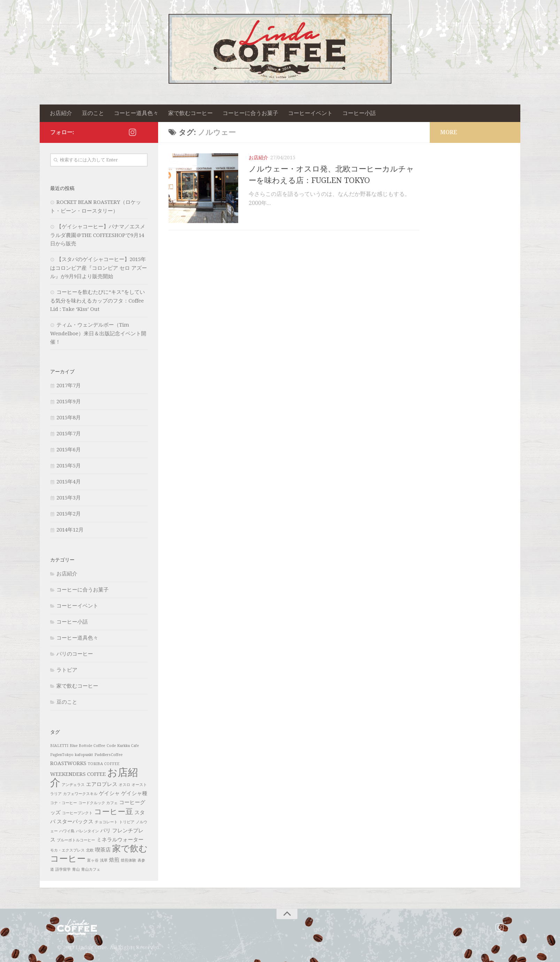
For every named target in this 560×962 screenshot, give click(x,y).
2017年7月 (69, 385)
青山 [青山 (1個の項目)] (76, 869)
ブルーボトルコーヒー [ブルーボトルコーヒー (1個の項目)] (76, 840)
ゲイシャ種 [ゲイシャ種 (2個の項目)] (134, 793)
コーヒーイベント (310, 113)
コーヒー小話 (359, 113)
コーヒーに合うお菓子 (250, 113)
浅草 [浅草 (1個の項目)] (104, 860)
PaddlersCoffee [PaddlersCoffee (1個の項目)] (108, 755)
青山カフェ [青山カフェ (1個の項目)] (91, 869)
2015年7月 (69, 434)
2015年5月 (69, 466)
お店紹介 (61, 113)
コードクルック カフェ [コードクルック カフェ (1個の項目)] (98, 803)
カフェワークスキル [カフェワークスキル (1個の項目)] (80, 794)
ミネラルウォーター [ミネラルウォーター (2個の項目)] (120, 840)
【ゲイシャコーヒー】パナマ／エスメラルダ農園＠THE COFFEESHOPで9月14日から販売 (98, 235)
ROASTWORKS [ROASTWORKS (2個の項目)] (68, 763)
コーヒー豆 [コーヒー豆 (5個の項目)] (114, 811)
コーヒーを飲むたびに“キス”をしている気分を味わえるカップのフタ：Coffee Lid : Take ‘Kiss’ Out (98, 301)
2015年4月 (69, 482)
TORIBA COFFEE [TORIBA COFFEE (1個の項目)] (104, 764)
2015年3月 (69, 498)
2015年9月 (69, 402)
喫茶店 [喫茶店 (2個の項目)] (103, 850)
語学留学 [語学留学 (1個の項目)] (63, 869)
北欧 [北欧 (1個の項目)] (90, 850)
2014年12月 (70, 530)
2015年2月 (69, 514)
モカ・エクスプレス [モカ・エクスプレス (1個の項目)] (67, 850)
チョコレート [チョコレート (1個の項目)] (106, 822)
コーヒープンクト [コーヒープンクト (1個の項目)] (77, 813)
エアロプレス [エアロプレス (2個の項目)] (102, 784)
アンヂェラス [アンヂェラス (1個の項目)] (73, 785)
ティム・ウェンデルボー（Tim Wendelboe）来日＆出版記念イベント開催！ (98, 333)
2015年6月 (69, 450)
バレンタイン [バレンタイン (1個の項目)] (87, 831)
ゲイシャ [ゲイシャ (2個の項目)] (109, 793)
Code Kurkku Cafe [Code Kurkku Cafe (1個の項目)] (123, 746)
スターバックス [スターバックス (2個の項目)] (75, 822)
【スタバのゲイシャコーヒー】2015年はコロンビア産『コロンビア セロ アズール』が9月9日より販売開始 (99, 268)
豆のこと (93, 113)
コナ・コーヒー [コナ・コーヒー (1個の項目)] (64, 803)
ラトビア (67, 670)
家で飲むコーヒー (190, 113)
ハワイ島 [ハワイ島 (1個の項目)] (67, 831)
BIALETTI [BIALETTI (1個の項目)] (59, 746)
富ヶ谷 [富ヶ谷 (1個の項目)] (93, 860)
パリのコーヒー (75, 654)
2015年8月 (69, 418)
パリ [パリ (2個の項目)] (106, 831)
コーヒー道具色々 (136, 113)
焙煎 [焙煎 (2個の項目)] (114, 860)
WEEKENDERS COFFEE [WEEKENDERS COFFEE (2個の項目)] (78, 774)
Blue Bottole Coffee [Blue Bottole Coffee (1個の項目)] (87, 746)
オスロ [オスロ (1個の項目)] (125, 785)
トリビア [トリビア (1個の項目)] (127, 822)
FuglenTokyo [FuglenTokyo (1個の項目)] (62, 755)
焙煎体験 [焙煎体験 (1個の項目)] (129, 860)
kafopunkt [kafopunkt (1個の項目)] (84, 755)
